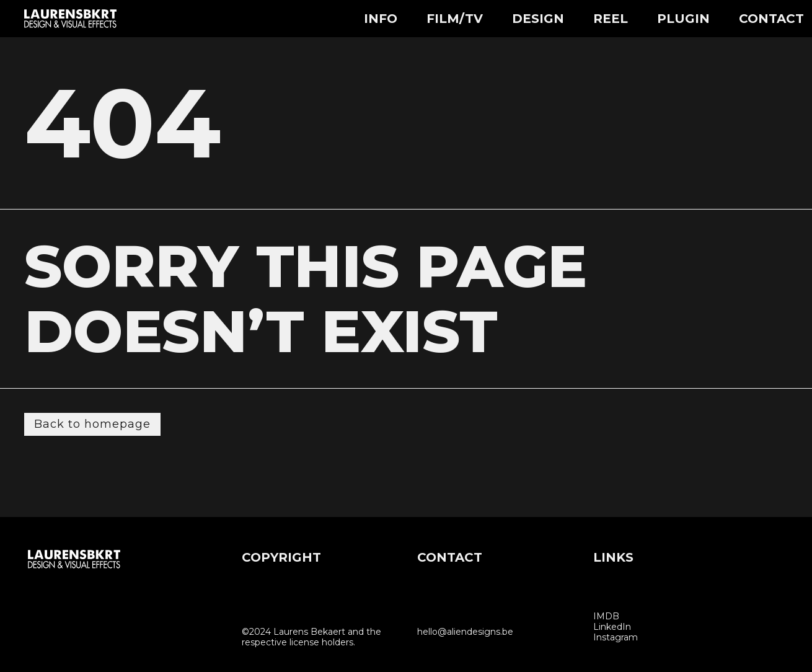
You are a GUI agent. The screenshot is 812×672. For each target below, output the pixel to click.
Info (381, 19)
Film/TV (455, 19)
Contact (771, 19)
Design (538, 19)
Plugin (683, 19)
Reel (611, 19)
